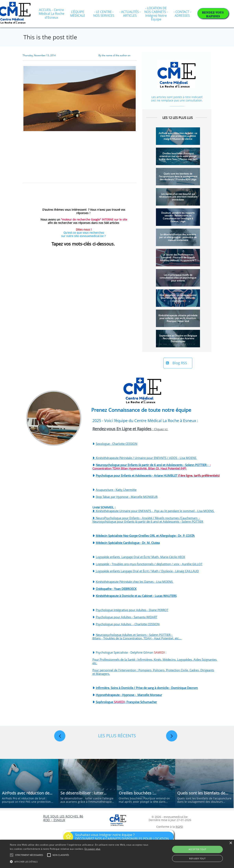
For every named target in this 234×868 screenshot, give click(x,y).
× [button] (231, 843)
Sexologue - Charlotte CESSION (117, 444)
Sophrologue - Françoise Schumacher (126, 702)
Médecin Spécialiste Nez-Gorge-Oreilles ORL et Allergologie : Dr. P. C (142, 536)
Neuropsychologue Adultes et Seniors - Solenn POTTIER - (134, 635)
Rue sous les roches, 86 (63, 817)
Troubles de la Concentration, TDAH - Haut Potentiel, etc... (143, 638)
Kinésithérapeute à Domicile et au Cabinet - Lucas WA (132, 596)
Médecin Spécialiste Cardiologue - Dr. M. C (124, 543)
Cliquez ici (161, 429)
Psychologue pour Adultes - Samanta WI (123, 617)
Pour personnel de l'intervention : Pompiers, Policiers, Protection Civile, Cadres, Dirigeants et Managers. (153, 672)
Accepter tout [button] (197, 849)
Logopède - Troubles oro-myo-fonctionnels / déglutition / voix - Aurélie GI (146, 564)
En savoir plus (93, 849)
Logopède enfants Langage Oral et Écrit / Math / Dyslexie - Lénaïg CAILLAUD (147, 571)
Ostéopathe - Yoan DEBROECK (116, 589)
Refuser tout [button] (197, 858)
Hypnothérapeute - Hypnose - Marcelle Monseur (129, 695)
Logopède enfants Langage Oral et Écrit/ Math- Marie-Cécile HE (139, 557)
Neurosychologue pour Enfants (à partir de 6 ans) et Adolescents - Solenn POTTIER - (152, 467)
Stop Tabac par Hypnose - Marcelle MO (122, 497)
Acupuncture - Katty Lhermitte (116, 490)
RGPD (179, 827)
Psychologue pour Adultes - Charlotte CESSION (128, 624)
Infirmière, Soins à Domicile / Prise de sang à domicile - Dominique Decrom (147, 688)
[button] (80, 861)
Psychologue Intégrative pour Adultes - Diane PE (128, 610)
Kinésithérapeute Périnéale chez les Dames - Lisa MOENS (135, 582)
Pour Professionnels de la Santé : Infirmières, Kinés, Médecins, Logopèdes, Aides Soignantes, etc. (155, 661)
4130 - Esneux (54, 820)
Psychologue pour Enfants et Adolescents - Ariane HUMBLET (158, 475)
